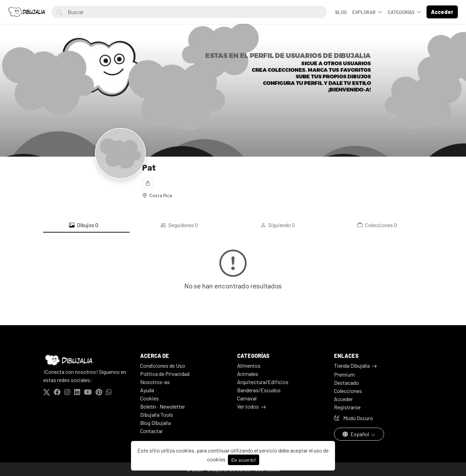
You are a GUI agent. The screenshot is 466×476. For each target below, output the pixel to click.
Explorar (364, 12)
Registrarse (347, 407)
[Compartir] (148, 183)
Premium (344, 374)
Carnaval (247, 398)
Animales (248, 374)
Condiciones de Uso (163, 366)
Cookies (149, 398)
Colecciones (377, 225)
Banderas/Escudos (259, 390)
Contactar (152, 431)
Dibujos (84, 225)
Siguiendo (278, 225)
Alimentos (249, 366)
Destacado (346, 383)
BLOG (341, 12)
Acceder (343, 399)
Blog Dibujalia (155, 423)
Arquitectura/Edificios (263, 382)
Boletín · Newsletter (163, 406)
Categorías (402, 12)
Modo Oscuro (353, 418)
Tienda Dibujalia (352, 366)
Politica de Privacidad (165, 374)
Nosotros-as (155, 382)
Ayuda (147, 390)
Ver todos (248, 406)
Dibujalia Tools (157, 415)
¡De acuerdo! (244, 460)
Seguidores (179, 225)
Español (356, 434)
